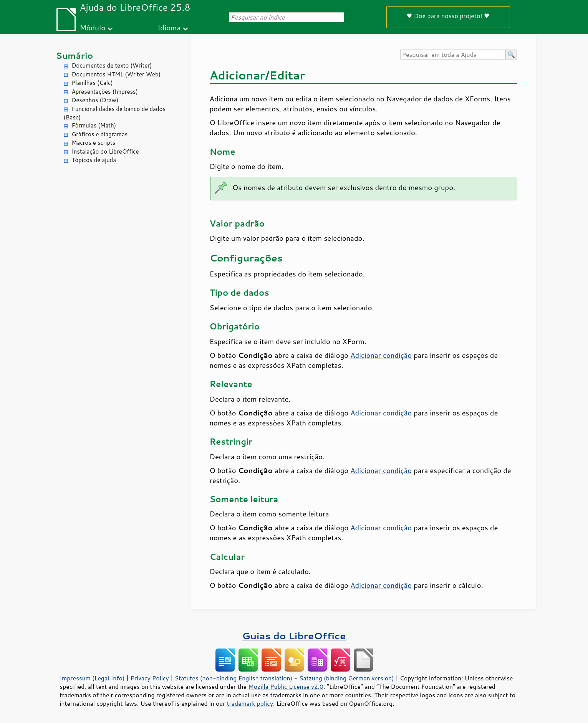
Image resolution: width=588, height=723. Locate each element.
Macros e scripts (94, 143)
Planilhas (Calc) (92, 83)
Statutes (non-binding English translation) (234, 678)
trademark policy (250, 703)
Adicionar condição (381, 355)
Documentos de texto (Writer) (112, 65)
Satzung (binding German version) (347, 678)
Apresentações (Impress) (105, 92)
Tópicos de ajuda (94, 160)
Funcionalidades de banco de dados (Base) (115, 113)
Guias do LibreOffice (294, 636)
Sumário (75, 55)
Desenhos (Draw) (95, 100)
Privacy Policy (150, 678)
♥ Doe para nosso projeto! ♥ (448, 16)
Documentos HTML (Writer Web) (116, 74)
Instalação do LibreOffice (105, 151)
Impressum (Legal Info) (92, 678)
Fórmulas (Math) (94, 125)
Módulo (92, 27)
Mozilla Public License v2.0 (286, 687)
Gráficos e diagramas (100, 134)
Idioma (169, 27)
